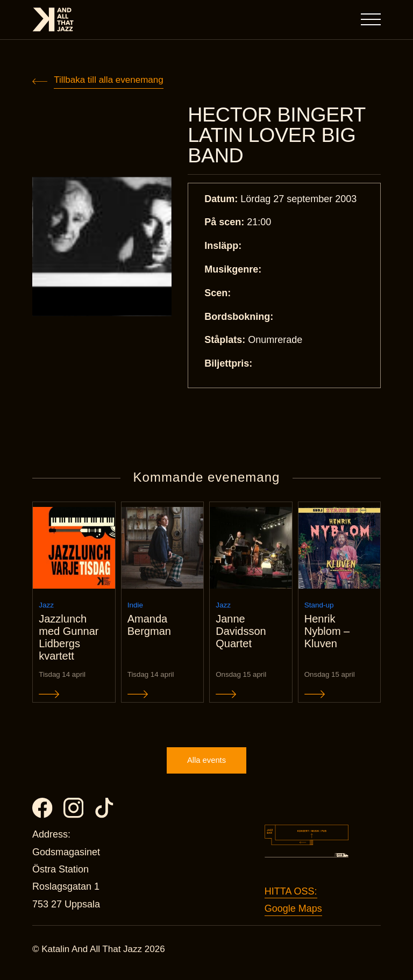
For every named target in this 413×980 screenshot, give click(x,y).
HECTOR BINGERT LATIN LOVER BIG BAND (279, 136)
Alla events (206, 767)
